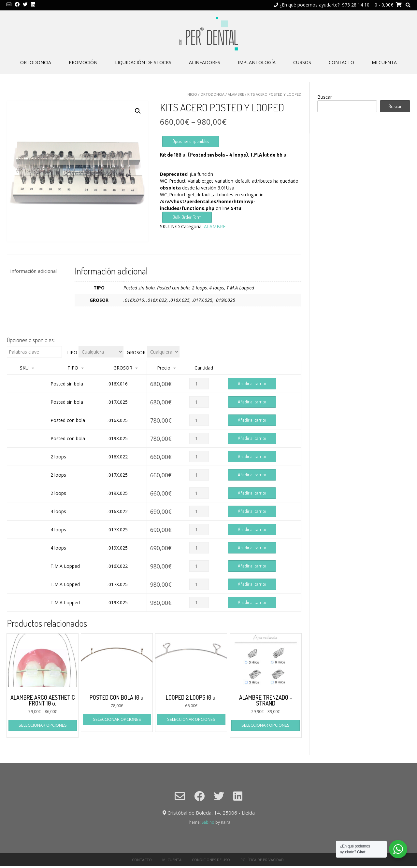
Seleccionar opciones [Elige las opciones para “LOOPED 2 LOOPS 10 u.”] (191, 719)
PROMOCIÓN (83, 62)
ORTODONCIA (36, 62)
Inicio (192, 94)
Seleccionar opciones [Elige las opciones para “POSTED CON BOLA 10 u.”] (117, 719)
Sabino (208, 822)
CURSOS (302, 62)
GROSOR (136, 352)
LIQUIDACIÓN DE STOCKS (143, 62)
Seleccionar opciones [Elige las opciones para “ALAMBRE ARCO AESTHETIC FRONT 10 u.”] (43, 725)
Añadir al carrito (252, 383)
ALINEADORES (205, 62)
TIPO (72, 352)
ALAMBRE (236, 94)
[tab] (36, 271)
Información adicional (33, 271)
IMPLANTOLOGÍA (257, 62)
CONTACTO (341, 62)
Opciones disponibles (191, 141)
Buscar (325, 97)
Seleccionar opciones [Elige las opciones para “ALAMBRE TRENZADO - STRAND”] (266, 725)
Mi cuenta (384, 62)
